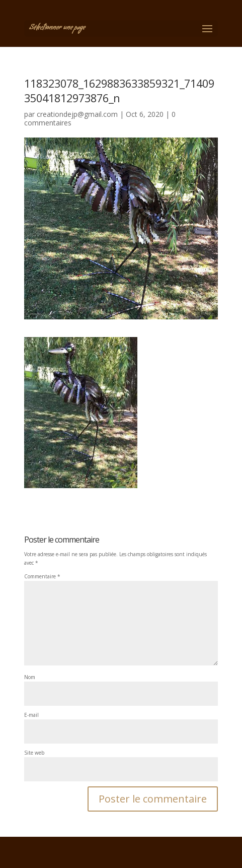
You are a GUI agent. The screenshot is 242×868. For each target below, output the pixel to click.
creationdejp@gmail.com (77, 114)
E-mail (31, 715)
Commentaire (42, 576)
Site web (34, 753)
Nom (30, 677)
